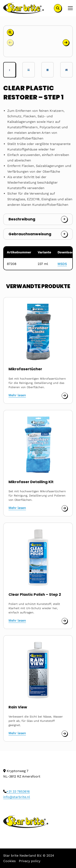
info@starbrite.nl (17, 797)
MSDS (62, 264)
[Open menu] (69, 8)
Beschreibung (22, 219)
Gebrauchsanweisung (30, 234)
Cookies (9, 861)
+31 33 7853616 (18, 791)
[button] (66, 42)
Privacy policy (30, 861)
